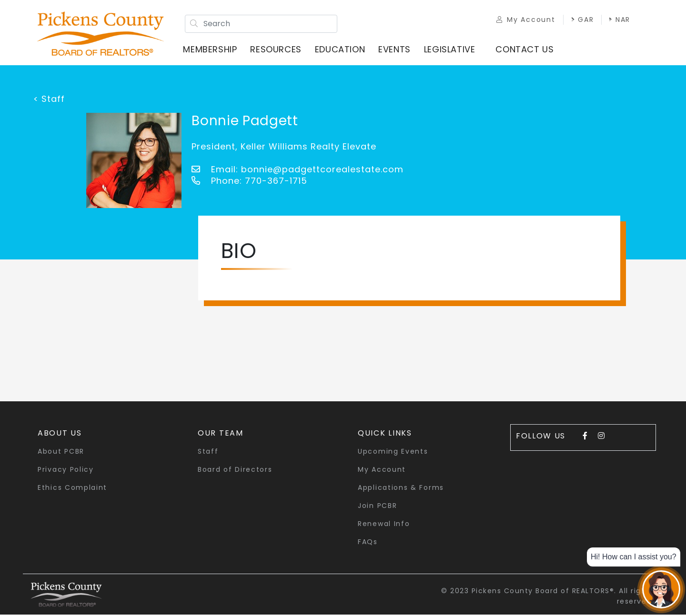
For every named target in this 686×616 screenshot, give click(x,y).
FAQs (368, 543)
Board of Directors (235, 471)
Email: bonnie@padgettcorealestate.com (298, 171)
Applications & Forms (401, 489)
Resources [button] (277, 50)
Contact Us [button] (526, 50)
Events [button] (396, 50)
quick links (385, 434)
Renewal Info (384, 525)
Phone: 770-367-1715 (249, 182)
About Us (60, 434)
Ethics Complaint (72, 489)
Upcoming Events (393, 453)
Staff (208, 453)
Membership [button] (212, 50)
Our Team (221, 434)
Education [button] (341, 50)
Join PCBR (377, 507)
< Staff (49, 100)
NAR (616, 20)
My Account (522, 20)
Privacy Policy (66, 471)
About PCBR (61, 453)
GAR (579, 20)
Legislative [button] (451, 50)
